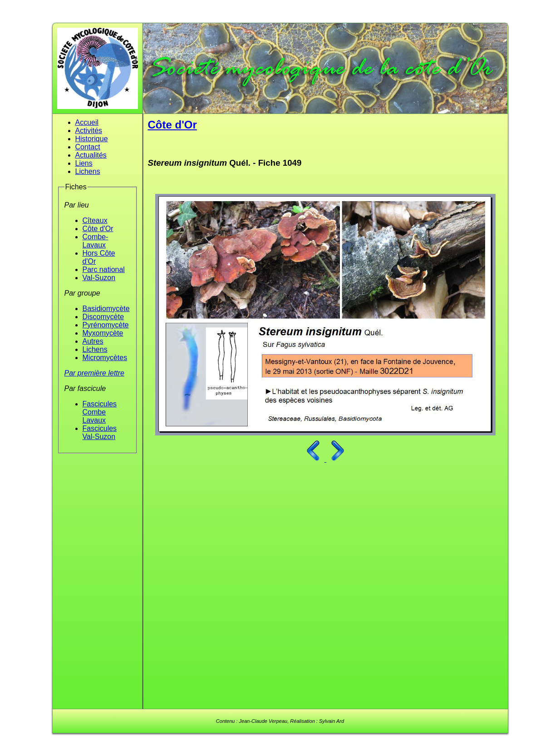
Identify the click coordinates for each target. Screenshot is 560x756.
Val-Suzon (99, 278)
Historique (92, 139)
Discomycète (103, 317)
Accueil (87, 122)
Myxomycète (103, 333)
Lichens (88, 171)
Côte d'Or (98, 229)
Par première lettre (95, 373)
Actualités (91, 155)
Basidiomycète (106, 309)
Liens (84, 163)
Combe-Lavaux (96, 241)
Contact (88, 147)
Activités (89, 131)
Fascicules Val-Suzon (100, 432)
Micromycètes (105, 358)
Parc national (104, 269)
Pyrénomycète (106, 325)
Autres (93, 341)
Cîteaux (95, 220)
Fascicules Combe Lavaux (100, 412)
